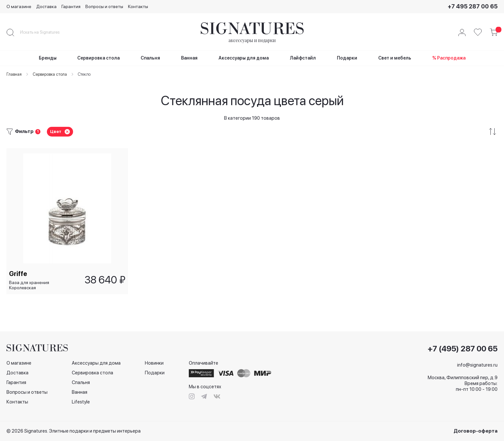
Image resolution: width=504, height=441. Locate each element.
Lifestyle (81, 402)
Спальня (81, 382)
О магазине (19, 6)
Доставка (46, 6)
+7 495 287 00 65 (473, 6)
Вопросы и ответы (104, 6)
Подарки (155, 373)
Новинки (154, 363)
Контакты (138, 6)
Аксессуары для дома (96, 363)
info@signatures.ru (477, 365)
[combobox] (45, 32)
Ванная (80, 392)
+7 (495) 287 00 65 (463, 349)
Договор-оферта (476, 431)
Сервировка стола (92, 373)
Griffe (19, 273)
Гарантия (71, 6)
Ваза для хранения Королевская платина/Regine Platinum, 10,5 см (36, 285)
